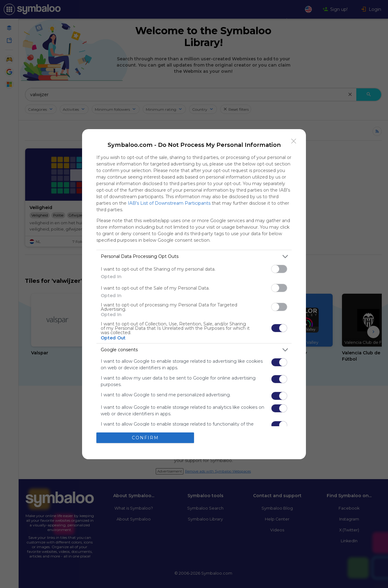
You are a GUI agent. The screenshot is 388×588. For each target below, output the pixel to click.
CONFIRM (145, 438)
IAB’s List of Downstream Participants (169, 203)
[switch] (279, 269)
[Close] (294, 141)
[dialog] (194, 294)
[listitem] (194, 257)
